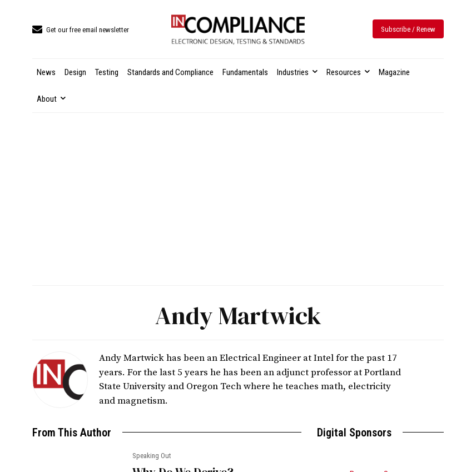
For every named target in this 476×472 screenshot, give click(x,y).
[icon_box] (81, 30)
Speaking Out (152, 456)
